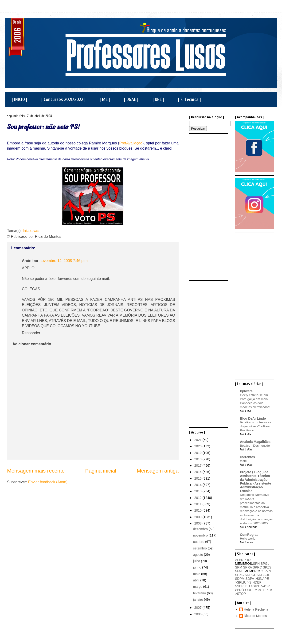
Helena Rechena (256, 609)
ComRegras (249, 535)
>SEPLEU (242, 586)
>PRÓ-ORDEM (246, 590)
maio (197, 574)
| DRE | (158, 99)
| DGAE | (131, 99)
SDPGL (250, 575)
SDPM (240, 579)
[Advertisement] (208, 207)
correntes (247, 457)
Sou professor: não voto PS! (43, 127)
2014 (198, 485)
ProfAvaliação (131, 143)
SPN (256, 564)
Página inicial (101, 471)
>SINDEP (255, 582)
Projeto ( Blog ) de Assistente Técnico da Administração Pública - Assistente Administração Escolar (256, 481)
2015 (198, 478)
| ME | (105, 99)
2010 (198, 510)
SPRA (247, 567)
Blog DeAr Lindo (253, 418)
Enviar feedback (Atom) (48, 482)
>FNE (239, 571)
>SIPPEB (265, 590)
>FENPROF (244, 560)
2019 (198, 453)
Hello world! (248, 539)
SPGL (265, 564)
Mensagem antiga (158, 471)
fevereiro (200, 593)
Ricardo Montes (255, 616)
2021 (198, 440)
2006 (198, 614)
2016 (198, 472)
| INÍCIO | (20, 99)
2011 (198, 504)
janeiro (199, 600)
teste (243, 461)
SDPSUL (263, 575)
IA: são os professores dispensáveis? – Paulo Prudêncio (256, 426)
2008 (198, 523)
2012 (198, 498)
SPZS (267, 567)
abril (197, 580)
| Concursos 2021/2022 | (63, 99)
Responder (31, 333)
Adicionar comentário (32, 344)
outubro (199, 542)
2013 (198, 491)
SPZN (267, 571)
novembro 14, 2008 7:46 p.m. (64, 261)
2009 (198, 517)
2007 (198, 608)
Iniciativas (31, 231)
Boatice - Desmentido (255, 446)
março (198, 587)
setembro (200, 548)
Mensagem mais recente (36, 471)
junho (198, 567)
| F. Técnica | (190, 99)
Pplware (246, 391)
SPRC (257, 567)
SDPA (250, 579)
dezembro (201, 529)
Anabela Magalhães (255, 442)
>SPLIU (241, 582)
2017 (198, 465)
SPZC (239, 575)
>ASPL (266, 586)
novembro (201, 535)
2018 (198, 459)
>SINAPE (262, 579)
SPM (239, 567)
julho (197, 561)
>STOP (240, 594)
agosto (199, 555)
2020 (198, 446)
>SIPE (255, 586)
